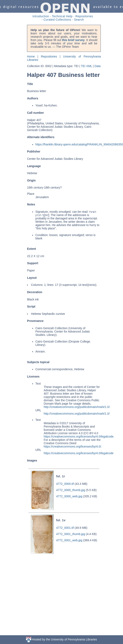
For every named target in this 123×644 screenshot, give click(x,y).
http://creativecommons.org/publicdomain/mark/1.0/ (77, 407)
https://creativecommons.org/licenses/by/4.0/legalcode (79, 436)
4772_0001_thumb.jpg (71, 534)
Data (98, 66)
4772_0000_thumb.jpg (71, 490)
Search (79, 20)
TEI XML (86, 66)
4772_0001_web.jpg (69, 540)
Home (31, 56)
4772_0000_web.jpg (69, 496)
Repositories (84, 16)
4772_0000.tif (65, 484)
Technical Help (62, 16)
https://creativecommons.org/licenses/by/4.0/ (72, 446)
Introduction (41, 16)
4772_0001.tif (65, 528)
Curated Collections (57, 20)
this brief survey (73, 40)
